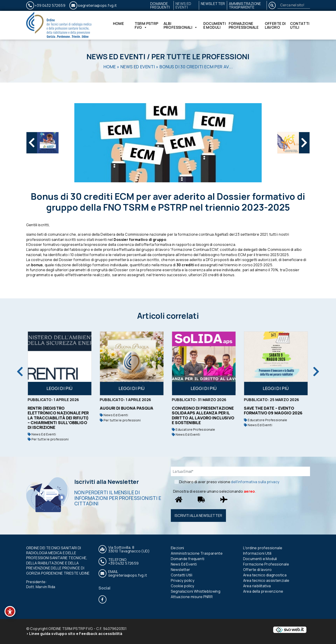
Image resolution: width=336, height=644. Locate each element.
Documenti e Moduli (215, 25)
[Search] (294, 5)
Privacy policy (183, 580)
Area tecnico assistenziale (266, 580)
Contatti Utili (300, 25)
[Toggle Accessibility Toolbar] (10, 611)
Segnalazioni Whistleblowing (196, 591)
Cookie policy (183, 586)
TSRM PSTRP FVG (147, 25)
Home (119, 24)
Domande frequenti (160, 5)
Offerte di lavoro (275, 25)
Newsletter (213, 4)
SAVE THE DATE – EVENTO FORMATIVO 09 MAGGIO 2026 (274, 410)
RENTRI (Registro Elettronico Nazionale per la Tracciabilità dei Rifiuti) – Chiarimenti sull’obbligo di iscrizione (59, 418)
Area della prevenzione (263, 591)
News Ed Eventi (183, 5)
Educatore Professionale (194, 429)
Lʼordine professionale (263, 548)
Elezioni (177, 548)
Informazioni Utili (257, 553)
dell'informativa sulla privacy (255, 482)
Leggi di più (60, 388)
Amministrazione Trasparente (245, 5)
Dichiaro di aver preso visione (229, 482)
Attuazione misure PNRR (192, 597)
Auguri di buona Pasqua (127, 408)
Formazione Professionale (244, 25)
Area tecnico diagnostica (265, 575)
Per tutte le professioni (200, 57)
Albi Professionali (181, 25)
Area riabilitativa (257, 586)
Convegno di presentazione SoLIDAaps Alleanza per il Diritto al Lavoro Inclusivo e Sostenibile (203, 415)
